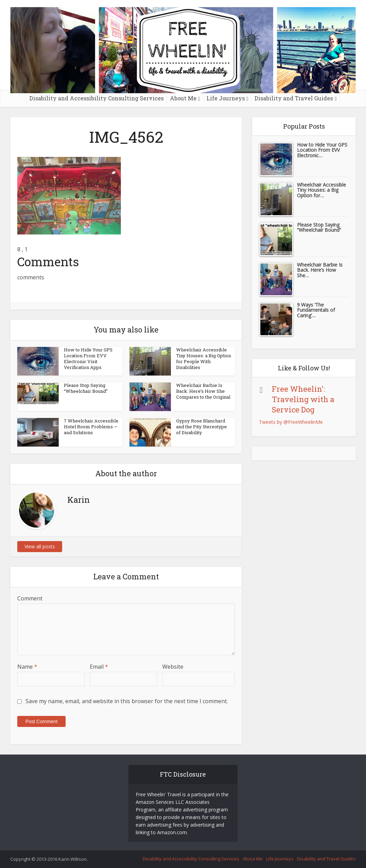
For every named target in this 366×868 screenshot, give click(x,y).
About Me (183, 98)
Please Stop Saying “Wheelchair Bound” (86, 388)
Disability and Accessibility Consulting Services (97, 98)
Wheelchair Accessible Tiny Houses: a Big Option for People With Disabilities (204, 358)
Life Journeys (226, 98)
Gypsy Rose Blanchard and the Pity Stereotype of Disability (201, 427)
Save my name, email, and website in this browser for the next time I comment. (127, 701)
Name (27, 667)
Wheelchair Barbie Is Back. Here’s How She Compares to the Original (203, 391)
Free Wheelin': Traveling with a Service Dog (303, 399)
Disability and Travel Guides (294, 98)
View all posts (40, 546)
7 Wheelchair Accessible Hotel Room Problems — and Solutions (91, 427)
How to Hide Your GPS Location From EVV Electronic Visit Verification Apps (88, 358)
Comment (30, 598)
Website (173, 667)
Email (99, 667)
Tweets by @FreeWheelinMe (291, 422)
